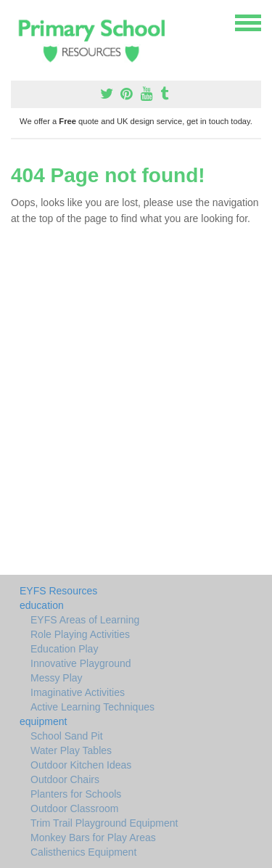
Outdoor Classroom (74, 808)
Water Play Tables (71, 750)
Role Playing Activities (80, 634)
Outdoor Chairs (65, 779)
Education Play (64, 649)
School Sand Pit (67, 736)
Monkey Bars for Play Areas (93, 838)
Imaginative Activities (78, 692)
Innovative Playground (81, 663)
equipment (43, 721)
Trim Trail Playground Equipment (104, 823)
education (42, 605)
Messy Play (57, 678)
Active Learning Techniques (92, 707)
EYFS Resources (58, 591)
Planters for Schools (76, 794)
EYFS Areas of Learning (85, 620)
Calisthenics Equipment (83, 852)
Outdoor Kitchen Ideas (81, 765)
